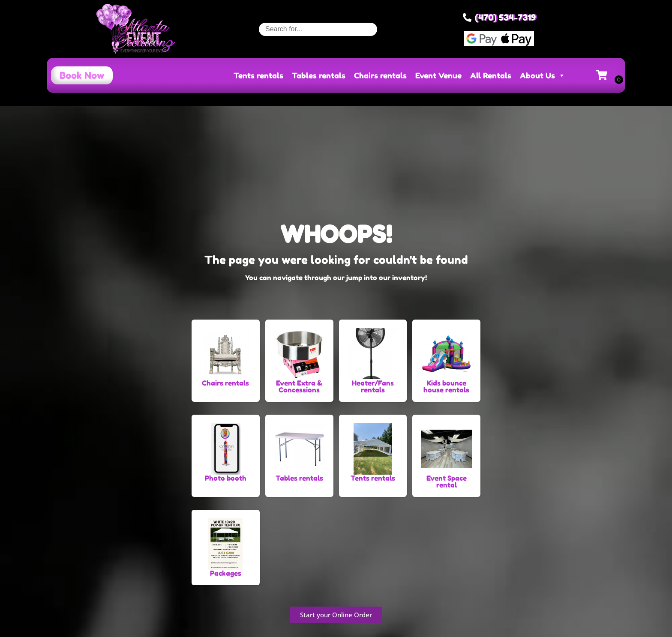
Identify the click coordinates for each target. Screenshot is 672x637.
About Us (543, 75)
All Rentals (491, 75)
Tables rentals (319, 75)
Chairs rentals (380, 75)
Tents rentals (258, 75)
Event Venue (438, 75)
